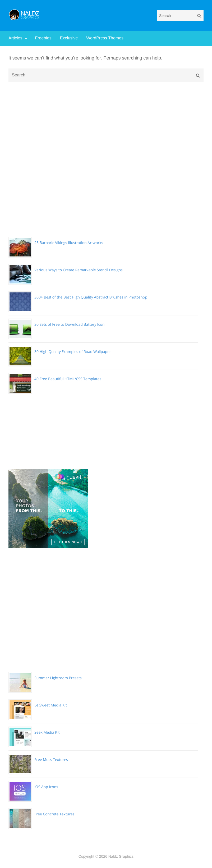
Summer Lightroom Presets (58, 678)
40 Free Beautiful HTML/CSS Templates (68, 379)
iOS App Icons (46, 787)
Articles (15, 38)
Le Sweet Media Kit (51, 705)
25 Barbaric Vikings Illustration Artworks (69, 243)
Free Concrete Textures (54, 814)
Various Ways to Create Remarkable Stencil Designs (79, 270)
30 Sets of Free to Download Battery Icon (69, 325)
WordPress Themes (105, 38)
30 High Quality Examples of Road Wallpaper (73, 352)
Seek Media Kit (47, 732)
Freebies (43, 38)
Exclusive (69, 38)
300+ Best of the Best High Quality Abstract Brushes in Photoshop (91, 297)
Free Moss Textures (51, 760)
